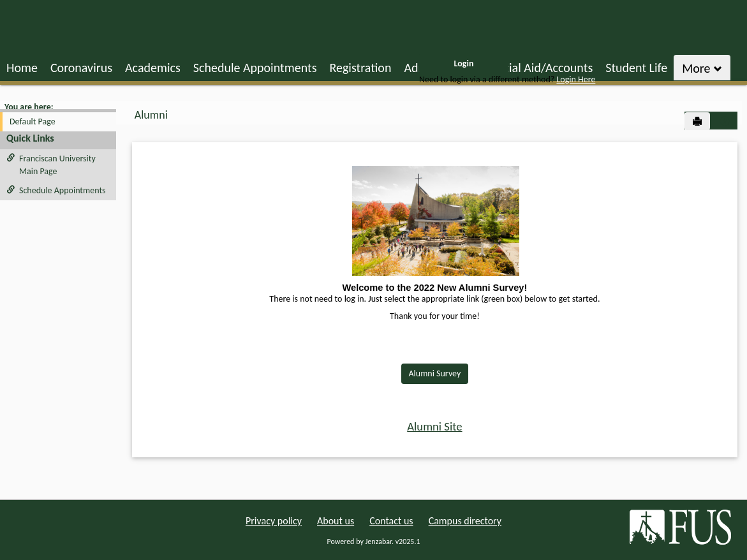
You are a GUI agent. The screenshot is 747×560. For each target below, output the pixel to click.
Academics (153, 68)
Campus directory (465, 521)
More (702, 68)
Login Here (576, 79)
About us (336, 521)
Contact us (391, 521)
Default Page (33, 122)
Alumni (151, 115)
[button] (725, 121)
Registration (360, 68)
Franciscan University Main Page (51, 165)
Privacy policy (274, 521)
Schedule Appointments (255, 68)
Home (22, 68)
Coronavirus (81, 68)
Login (464, 63)
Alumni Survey (435, 373)
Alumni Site (434, 426)
